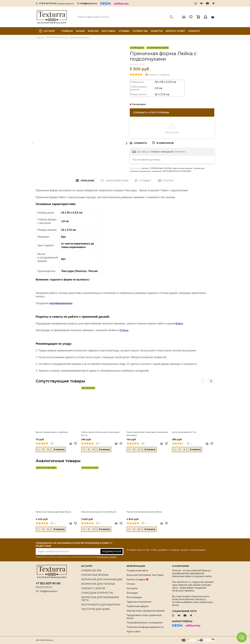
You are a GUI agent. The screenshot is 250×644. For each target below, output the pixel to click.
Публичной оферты (106, 557)
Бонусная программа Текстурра (145, 575)
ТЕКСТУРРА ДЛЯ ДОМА (95, 609)
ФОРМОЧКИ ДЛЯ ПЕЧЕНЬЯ (98, 584)
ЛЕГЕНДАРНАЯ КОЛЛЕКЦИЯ (177, 171)
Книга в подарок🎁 (138, 579)
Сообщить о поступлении (151, 113)
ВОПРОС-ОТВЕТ (176, 31)
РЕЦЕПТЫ (157, 31)
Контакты (132, 588)
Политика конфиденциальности (145, 627)
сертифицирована (61, 303)
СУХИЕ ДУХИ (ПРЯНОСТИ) (97, 593)
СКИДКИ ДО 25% (91, 570)
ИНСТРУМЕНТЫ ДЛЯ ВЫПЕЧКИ (101, 605)
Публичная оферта (138, 606)
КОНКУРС (194, 31)
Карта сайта (133, 632)
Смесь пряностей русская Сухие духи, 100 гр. (100, 434)
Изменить (180, 152)
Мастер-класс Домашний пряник (146, 611)
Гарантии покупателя (139, 602)
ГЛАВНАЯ (67, 31)
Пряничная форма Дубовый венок (53, 512)
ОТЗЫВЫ (124, 31)
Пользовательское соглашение (145, 623)
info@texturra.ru (87, 3)
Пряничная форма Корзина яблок (144, 512)
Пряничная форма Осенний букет (99, 512)
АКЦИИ (80, 31)
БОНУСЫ (93, 31)
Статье (124, 330)
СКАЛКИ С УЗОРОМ (93, 588)
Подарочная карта (137, 570)
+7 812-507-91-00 (46, 3)
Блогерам (132, 593)
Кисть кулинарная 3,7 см (184, 432)
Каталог (47, 31)
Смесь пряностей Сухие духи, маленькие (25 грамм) (147, 434)
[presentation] (33, 143)
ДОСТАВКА (108, 31)
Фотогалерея (134, 597)
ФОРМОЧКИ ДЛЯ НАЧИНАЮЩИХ (102, 579)
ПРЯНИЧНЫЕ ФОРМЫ (161, 168)
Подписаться (112, 551)
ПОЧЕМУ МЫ (140, 31)
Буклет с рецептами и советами (52, 432)
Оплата (131, 584)
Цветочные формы (183, 168)
